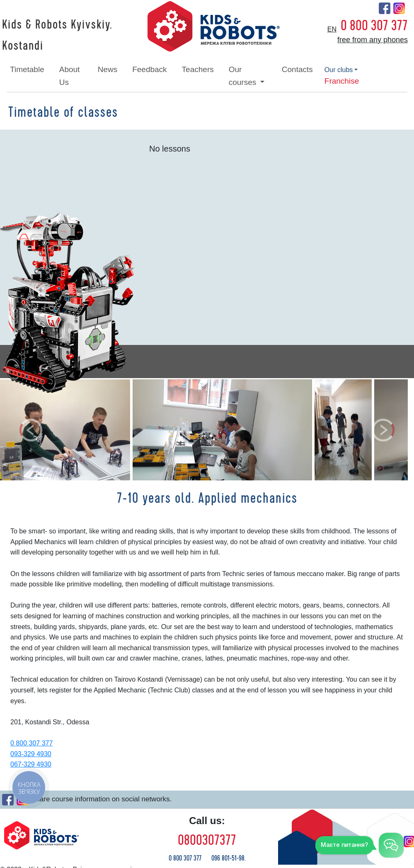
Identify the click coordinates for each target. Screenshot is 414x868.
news (108, 69)
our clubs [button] (339, 70)
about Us (70, 76)
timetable (27, 69)
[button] (31, 430)
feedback (149, 69)
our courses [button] (244, 76)
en (332, 29)
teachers (198, 69)
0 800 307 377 (374, 26)
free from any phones (373, 40)
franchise (342, 81)
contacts (297, 69)
